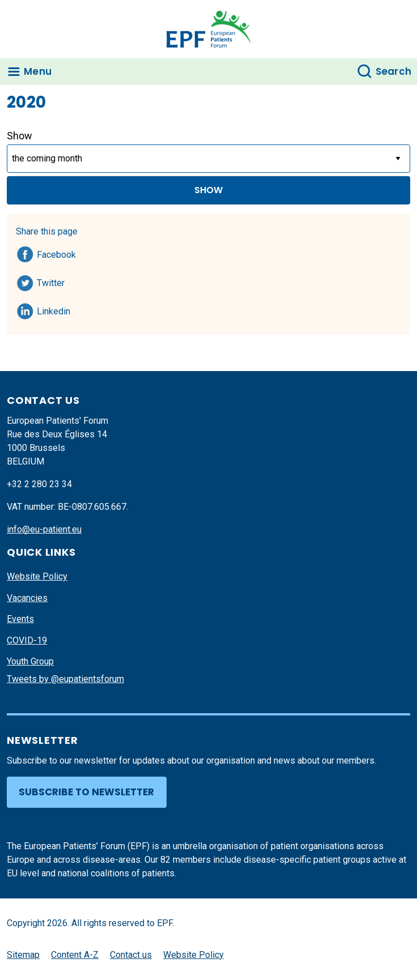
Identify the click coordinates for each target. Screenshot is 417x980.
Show (20, 136)
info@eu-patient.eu (44, 529)
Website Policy (37, 576)
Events (20, 619)
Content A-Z (75, 955)
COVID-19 (27, 640)
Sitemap (23, 955)
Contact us (131, 955)
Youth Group (30, 661)
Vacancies (27, 598)
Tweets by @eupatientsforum (65, 679)
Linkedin (54, 309)
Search (394, 71)
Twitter (54, 281)
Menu (38, 71)
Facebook (56, 253)
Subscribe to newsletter (86, 792)
